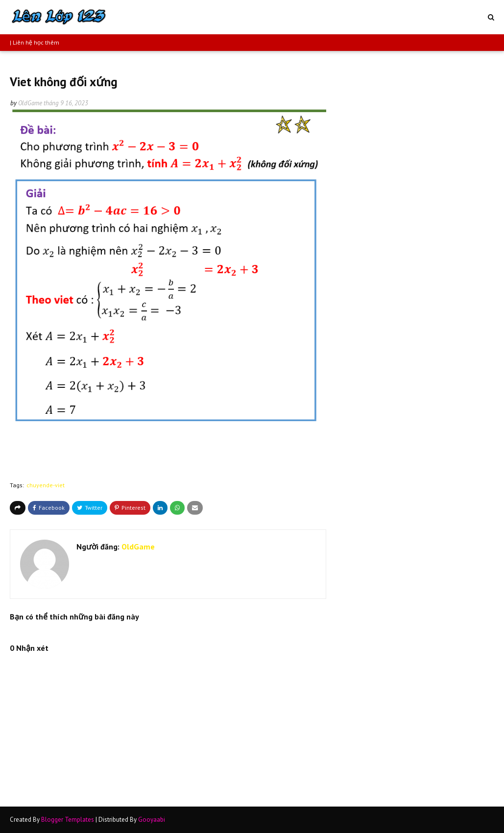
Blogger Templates (68, 820)
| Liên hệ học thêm (35, 42)
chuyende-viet (46, 485)
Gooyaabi (152, 820)
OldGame (30, 103)
